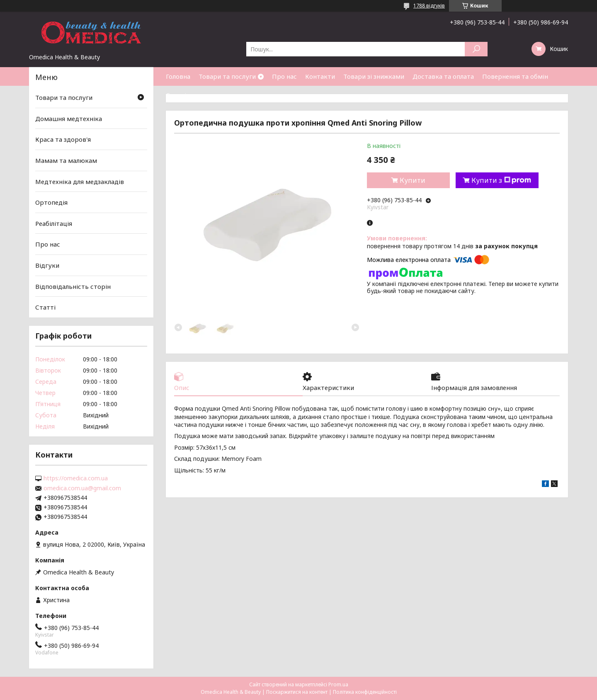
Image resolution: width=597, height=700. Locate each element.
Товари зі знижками (374, 76)
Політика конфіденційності (365, 692)
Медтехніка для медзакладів (80, 181)
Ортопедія (51, 202)
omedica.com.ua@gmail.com (82, 488)
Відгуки (47, 265)
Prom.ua (338, 684)
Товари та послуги (227, 76)
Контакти (320, 76)
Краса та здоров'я (63, 139)
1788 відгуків (429, 6)
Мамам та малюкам (66, 160)
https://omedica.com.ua (76, 478)
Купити (413, 180)
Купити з (501, 180)
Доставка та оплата (443, 76)
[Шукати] (476, 49)
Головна (178, 76)
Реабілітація (54, 223)
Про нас (284, 76)
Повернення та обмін (515, 76)
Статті (176, 95)
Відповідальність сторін (73, 286)
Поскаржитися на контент (297, 692)
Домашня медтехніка (69, 119)
